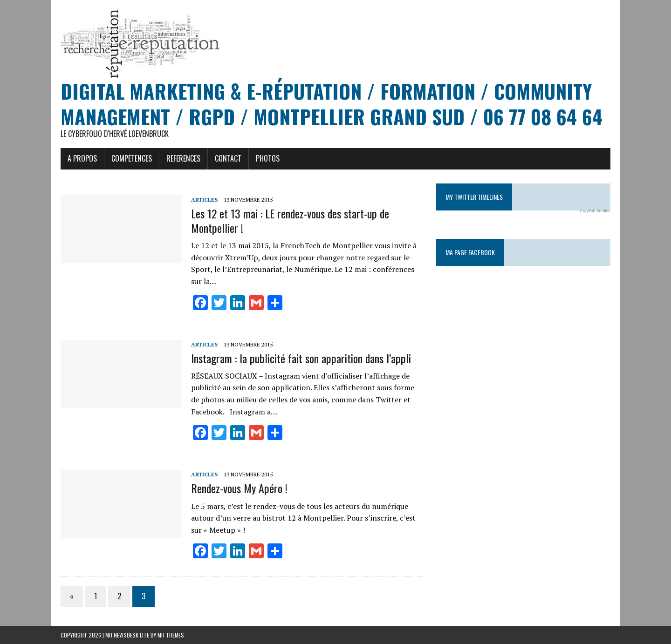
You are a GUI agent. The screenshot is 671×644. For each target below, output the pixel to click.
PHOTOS (268, 158)
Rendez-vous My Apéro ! (239, 488)
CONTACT (228, 158)
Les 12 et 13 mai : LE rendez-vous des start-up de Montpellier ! (290, 220)
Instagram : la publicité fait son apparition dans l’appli (301, 358)
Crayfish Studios (595, 211)
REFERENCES (183, 158)
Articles (204, 200)
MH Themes (171, 635)
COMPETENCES (132, 158)
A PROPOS (82, 158)
